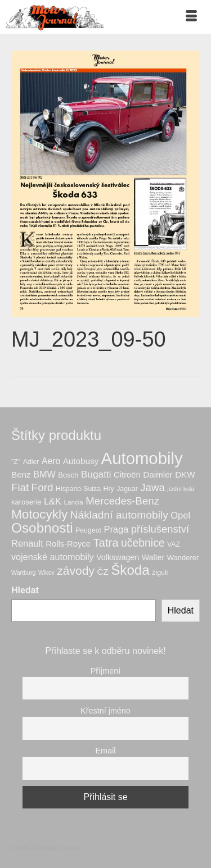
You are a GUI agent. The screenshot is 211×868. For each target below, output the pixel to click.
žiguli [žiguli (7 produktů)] (160, 572)
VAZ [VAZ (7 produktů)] (174, 544)
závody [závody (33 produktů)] (76, 571)
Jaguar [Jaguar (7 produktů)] (127, 489)
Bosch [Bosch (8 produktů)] (68, 475)
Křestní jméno (105, 711)
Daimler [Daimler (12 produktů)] (158, 474)
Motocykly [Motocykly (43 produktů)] (39, 514)
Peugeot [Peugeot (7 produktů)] (88, 530)
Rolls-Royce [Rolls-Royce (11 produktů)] (68, 544)
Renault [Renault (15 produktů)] (27, 543)
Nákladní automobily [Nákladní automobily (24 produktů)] (119, 515)
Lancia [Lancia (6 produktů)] (74, 502)
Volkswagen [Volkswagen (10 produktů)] (118, 557)
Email (106, 751)
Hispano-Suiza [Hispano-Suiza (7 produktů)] (78, 489)
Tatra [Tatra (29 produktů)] (105, 543)
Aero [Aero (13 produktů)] (51, 461)
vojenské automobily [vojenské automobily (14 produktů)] (53, 557)
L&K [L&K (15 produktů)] (53, 501)
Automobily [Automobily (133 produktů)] (142, 458)
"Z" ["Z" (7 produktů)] (16, 462)
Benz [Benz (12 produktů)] (21, 474)
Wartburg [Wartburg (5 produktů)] (23, 572)
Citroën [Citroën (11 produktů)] (127, 475)
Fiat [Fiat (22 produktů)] (20, 487)
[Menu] (191, 17)
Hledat (25, 590)
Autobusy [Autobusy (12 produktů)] (81, 461)
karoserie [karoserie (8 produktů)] (26, 502)
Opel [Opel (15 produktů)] (180, 515)
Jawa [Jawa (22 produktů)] (152, 487)
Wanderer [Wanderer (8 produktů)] (183, 558)
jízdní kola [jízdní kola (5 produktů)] (181, 489)
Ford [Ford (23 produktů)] (42, 487)
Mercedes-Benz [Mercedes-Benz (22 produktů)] (122, 501)
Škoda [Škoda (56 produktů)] (130, 570)
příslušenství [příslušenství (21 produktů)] (160, 529)
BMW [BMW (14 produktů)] (44, 474)
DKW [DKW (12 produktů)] (185, 474)
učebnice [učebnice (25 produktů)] (143, 543)
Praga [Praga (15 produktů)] (116, 529)
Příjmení (106, 671)
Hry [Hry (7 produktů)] (109, 489)
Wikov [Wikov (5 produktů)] (46, 572)
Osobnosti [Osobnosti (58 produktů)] (42, 528)
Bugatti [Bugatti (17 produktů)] (96, 474)
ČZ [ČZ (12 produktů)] (102, 572)
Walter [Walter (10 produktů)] (153, 557)
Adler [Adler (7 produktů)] (31, 462)
